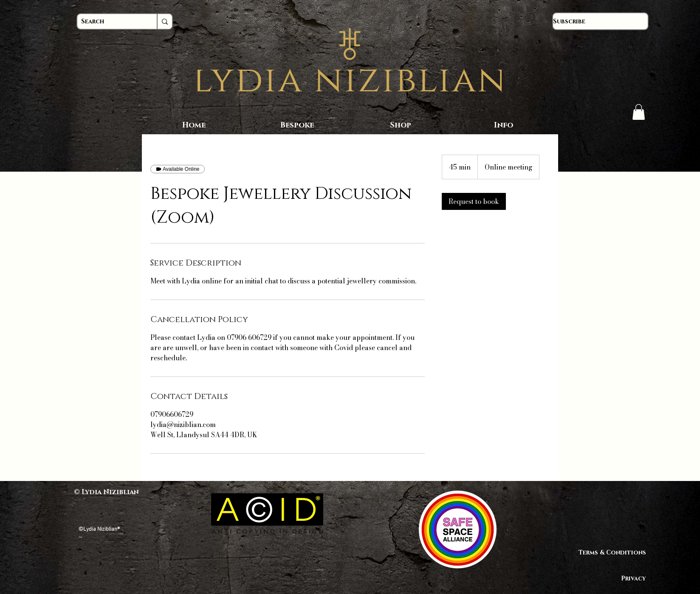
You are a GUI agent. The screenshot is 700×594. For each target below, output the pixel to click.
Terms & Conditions (616, 553)
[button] (639, 112)
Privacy (634, 578)
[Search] (109, 21)
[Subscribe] (600, 21)
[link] (474, 201)
